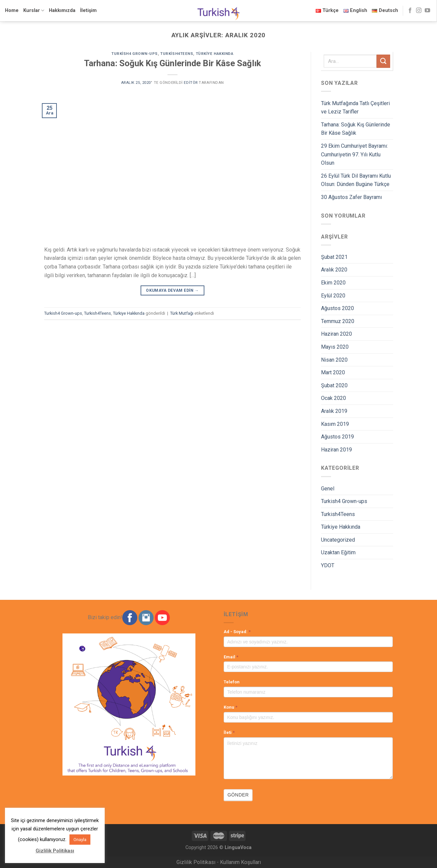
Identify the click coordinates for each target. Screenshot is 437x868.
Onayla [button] (80, 840)
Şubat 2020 (334, 385)
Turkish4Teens (177, 54)
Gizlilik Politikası (196, 862)
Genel (328, 489)
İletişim (88, 10)
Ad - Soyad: (237, 632)
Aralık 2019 (334, 411)
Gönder (238, 795)
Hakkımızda (62, 10)
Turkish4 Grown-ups (135, 54)
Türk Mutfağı (182, 313)
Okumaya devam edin (172, 291)
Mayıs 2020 (335, 347)
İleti (229, 732)
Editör (191, 83)
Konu (230, 707)
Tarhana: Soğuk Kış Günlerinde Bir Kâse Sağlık (172, 63)
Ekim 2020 (333, 283)
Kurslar (34, 10)
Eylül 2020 (333, 296)
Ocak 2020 (333, 398)
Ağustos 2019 (337, 437)
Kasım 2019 (335, 424)
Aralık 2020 (334, 270)
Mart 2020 (333, 372)
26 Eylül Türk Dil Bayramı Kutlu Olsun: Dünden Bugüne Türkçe (356, 180)
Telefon (232, 682)
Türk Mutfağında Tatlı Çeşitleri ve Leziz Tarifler (355, 108)
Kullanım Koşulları (240, 862)
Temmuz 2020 (338, 321)
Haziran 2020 (336, 334)
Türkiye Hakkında (215, 54)
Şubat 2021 (334, 257)
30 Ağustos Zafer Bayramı (351, 197)
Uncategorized (338, 540)
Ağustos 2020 (337, 308)
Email (231, 657)
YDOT (328, 565)
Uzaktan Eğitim (338, 552)
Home (12, 10)
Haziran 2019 (336, 450)
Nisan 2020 (334, 360)
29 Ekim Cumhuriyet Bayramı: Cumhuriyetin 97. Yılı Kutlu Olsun (354, 154)
